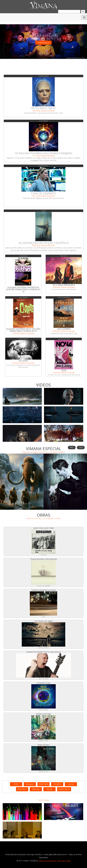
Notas (49, 789)
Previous (41, 53)
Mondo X (22, 789)
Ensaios (30, 784)
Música (36, 789)
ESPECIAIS (44, 784)
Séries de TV (64, 789)
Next (46, 53)
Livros (71, 784)
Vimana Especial (43, 43)
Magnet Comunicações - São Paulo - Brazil (54, 861)
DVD (16, 784)
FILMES (57, 784)
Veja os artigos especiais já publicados (43, 452)
